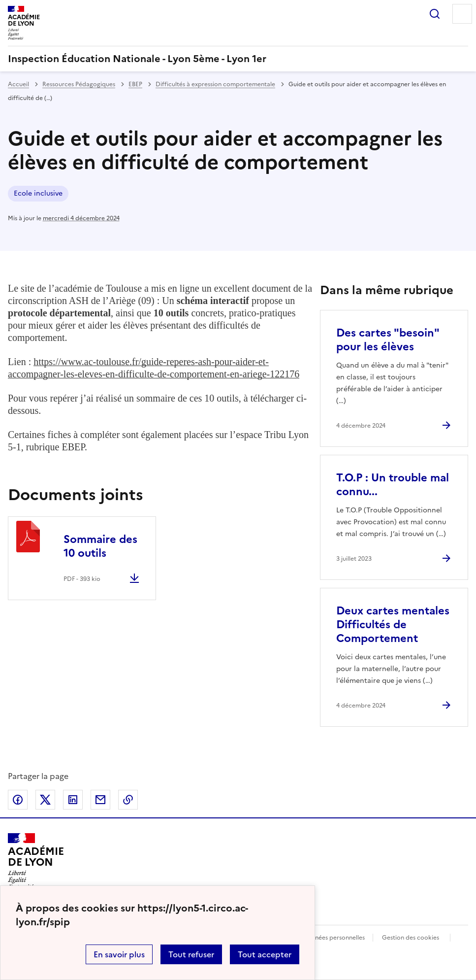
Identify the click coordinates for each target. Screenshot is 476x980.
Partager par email (100, 800)
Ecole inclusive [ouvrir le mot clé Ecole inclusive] (38, 193)
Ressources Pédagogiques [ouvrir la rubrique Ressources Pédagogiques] (79, 84)
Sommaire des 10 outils (100, 546)
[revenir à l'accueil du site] (238, 59)
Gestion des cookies (411, 938)
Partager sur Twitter (45, 800)
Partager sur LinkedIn (73, 800)
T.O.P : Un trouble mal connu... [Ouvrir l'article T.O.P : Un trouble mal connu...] (393, 485)
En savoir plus (119, 954)
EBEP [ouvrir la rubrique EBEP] (135, 84)
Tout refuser (191, 954)
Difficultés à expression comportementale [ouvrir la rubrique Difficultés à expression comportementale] (215, 84)
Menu (462, 14)
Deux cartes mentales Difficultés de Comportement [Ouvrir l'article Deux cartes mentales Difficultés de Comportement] (393, 625)
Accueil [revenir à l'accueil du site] (18, 84)
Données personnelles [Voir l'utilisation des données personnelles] (334, 938)
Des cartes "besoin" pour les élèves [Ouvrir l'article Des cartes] (388, 340)
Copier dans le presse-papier (128, 800)
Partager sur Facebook (18, 800)
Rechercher (435, 14)
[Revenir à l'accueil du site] (36, 861)
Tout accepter (265, 954)
